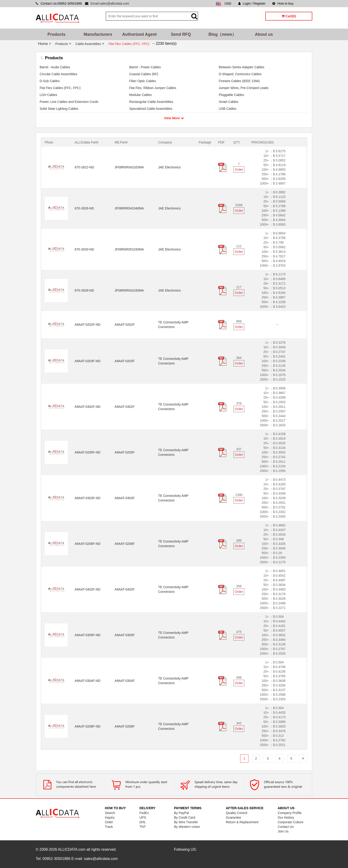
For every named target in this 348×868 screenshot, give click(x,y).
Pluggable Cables (231, 95)
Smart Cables (229, 102)
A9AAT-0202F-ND (88, 325)
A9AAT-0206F (125, 544)
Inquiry (110, 817)
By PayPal (181, 813)
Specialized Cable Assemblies (151, 109)
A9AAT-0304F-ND (88, 681)
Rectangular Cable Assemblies (151, 102)
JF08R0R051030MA (129, 249)
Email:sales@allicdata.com (110, 3)
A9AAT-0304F (125, 681)
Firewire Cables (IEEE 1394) (239, 81)
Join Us (283, 831)
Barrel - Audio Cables (55, 67)
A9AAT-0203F (125, 361)
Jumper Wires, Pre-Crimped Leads (244, 88)
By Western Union (187, 827)
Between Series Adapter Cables (242, 67)
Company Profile (290, 813)
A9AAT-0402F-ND (88, 589)
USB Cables (227, 109)
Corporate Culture (290, 822)
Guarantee (233, 817)
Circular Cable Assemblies (58, 74)
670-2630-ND (84, 249)
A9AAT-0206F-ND (88, 544)
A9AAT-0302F (125, 407)
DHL (143, 822)
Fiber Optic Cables (143, 81)
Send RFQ (181, 34)
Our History (286, 817)
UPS (143, 817)
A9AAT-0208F (125, 726)
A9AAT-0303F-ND (88, 498)
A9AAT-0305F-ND (88, 635)
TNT (143, 827)
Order (239, 170)
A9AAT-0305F (125, 635)
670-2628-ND (84, 290)
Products (56, 34)
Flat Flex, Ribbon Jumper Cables (153, 88)
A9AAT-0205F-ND (88, 452)
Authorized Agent (139, 34)
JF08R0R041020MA (129, 167)
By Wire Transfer (186, 822)
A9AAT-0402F (125, 589)
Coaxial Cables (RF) (144, 74)
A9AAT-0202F (125, 325)
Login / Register (252, 3)
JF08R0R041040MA (129, 208)
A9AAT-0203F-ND (88, 361)
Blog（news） (222, 34)
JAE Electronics (169, 167)
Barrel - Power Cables (145, 67)
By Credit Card (185, 817)
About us (264, 34)
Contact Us (286, 827)
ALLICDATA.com (72, 849)
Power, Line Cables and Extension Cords (69, 102)
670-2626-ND (84, 208)
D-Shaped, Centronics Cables (240, 74)
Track (109, 827)
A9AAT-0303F (125, 498)
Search (110, 813)
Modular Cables (141, 95)
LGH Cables (48, 95)
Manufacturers (98, 34)
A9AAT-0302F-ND (88, 407)
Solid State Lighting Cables (59, 109)
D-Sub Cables (50, 81)
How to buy (283, 3)
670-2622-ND (84, 167)
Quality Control (237, 813)
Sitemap (306, 3)
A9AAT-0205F (125, 452)
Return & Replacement (242, 822)
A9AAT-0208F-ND (88, 726)
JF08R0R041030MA (129, 290)
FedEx (144, 813)
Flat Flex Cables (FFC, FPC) (60, 88)
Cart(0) (289, 16)
